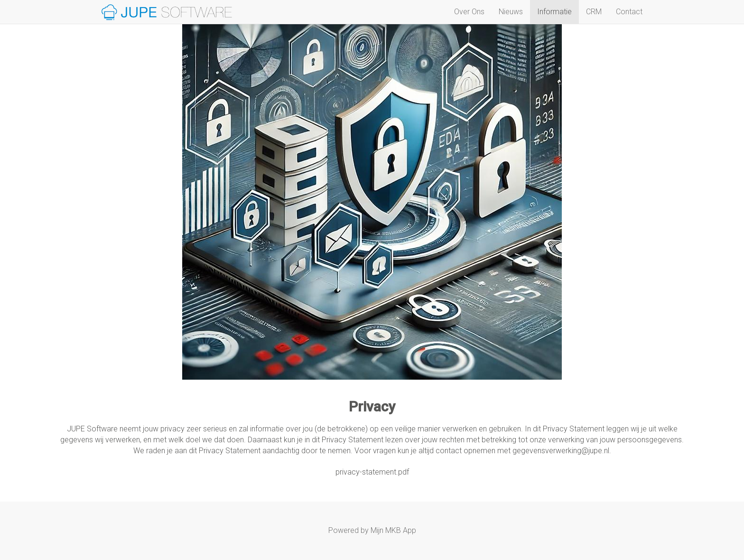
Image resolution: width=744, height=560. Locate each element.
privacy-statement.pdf (372, 472)
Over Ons (469, 12)
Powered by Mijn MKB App (372, 530)
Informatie (554, 12)
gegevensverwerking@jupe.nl (561, 451)
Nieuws (511, 12)
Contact (629, 12)
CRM (594, 12)
